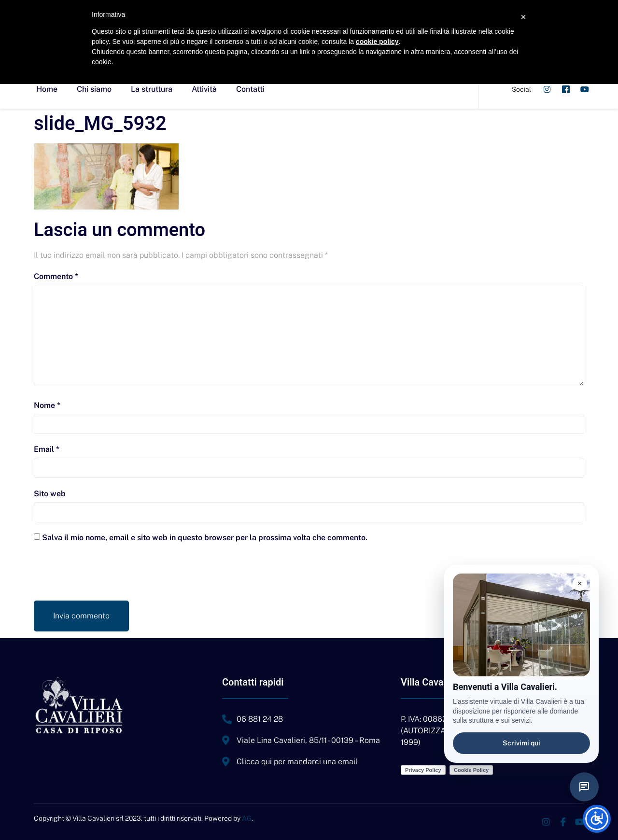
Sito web (50, 494)
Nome (47, 405)
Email (47, 449)
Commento (56, 276)
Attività (204, 89)
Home (47, 89)
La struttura (152, 89)
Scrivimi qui (521, 743)
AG (247, 818)
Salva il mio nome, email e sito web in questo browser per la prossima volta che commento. (205, 538)
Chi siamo (94, 89)
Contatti (250, 89)
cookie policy (377, 42)
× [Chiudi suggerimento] (580, 583)
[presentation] (107, 577)
